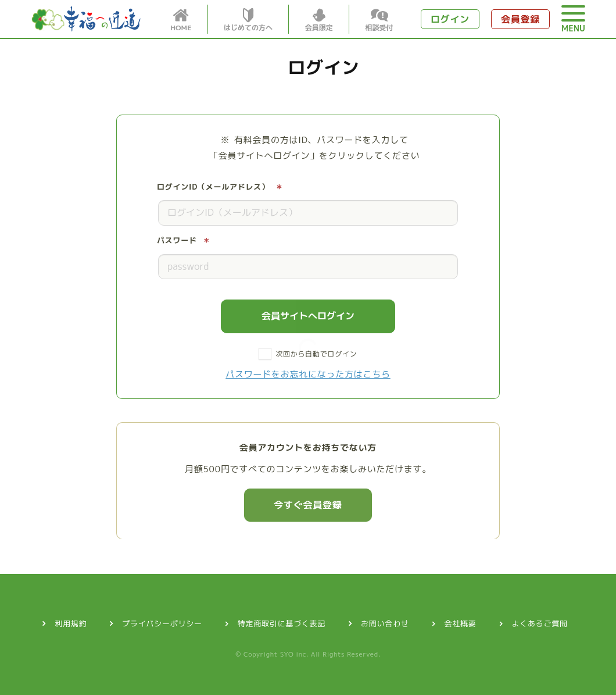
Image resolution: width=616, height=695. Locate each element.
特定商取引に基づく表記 (282, 623)
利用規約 (71, 623)
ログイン (450, 19)
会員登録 (520, 19)
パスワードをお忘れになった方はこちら (308, 374)
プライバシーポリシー (162, 623)
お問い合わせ (385, 623)
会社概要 (461, 623)
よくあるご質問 (540, 623)
